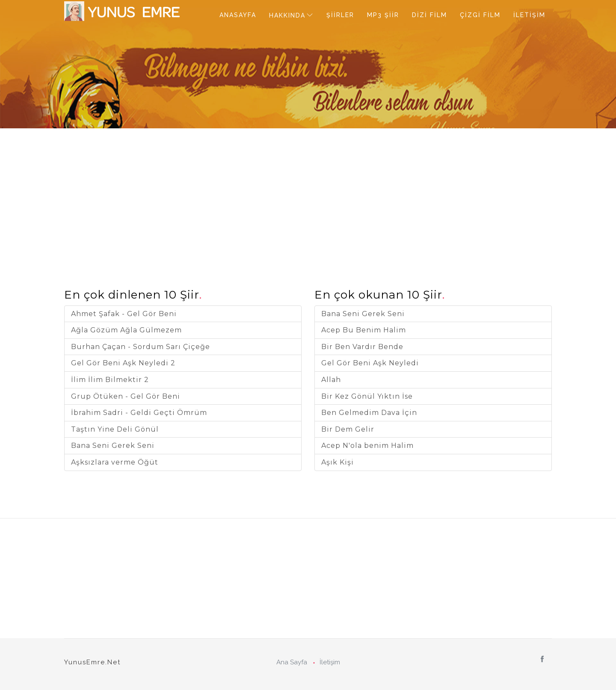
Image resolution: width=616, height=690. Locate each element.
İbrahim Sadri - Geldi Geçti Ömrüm (139, 413)
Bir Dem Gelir (348, 429)
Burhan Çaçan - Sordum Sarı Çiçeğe (141, 347)
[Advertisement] (308, 188)
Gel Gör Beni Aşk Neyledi (370, 363)
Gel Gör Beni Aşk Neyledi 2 (123, 363)
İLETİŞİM (529, 15)
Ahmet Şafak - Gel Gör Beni (124, 314)
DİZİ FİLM (429, 15)
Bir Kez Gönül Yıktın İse (367, 396)
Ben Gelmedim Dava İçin (369, 413)
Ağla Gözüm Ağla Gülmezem (126, 330)
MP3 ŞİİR (383, 15)
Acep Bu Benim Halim (364, 330)
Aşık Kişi (338, 462)
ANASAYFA (238, 15)
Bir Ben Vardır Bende (362, 347)
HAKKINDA (287, 15)
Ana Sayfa (292, 662)
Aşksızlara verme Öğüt (115, 462)
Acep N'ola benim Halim (367, 446)
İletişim (330, 662)
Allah (331, 380)
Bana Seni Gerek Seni (113, 446)
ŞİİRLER (340, 15)
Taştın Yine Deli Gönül (115, 429)
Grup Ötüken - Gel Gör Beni (126, 396)
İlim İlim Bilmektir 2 (110, 380)
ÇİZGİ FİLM (480, 15)
